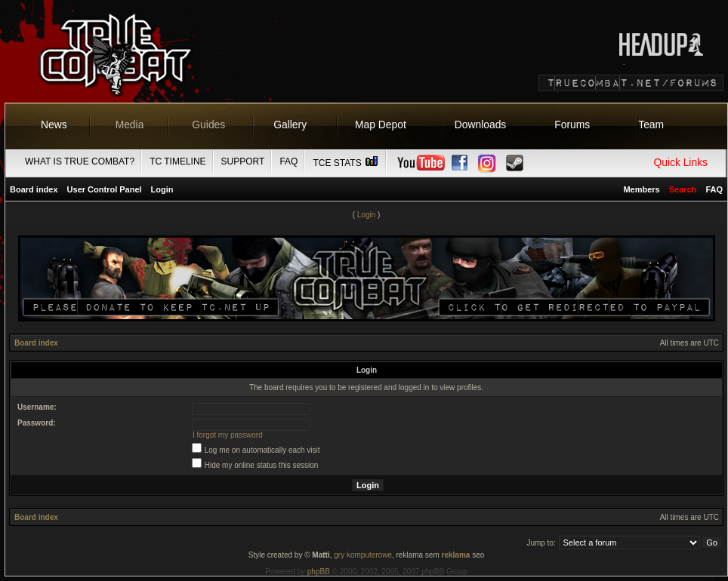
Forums (572, 124)
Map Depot (381, 124)
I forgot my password (228, 435)
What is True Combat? (80, 161)
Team (651, 124)
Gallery (290, 124)
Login (162, 189)
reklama (456, 555)
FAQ (288, 161)
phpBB (319, 572)
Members (641, 189)
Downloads (481, 124)
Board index (34, 189)
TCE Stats (346, 163)
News (54, 124)
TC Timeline (177, 161)
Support (243, 161)
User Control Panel (105, 189)
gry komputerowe (363, 555)
